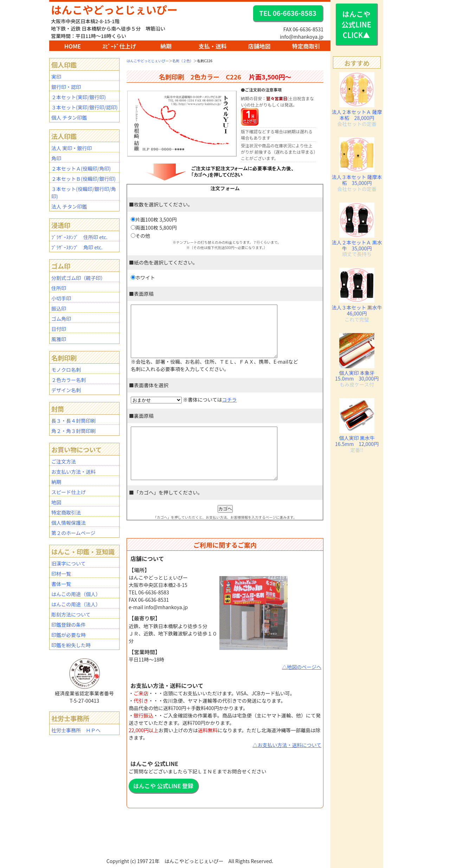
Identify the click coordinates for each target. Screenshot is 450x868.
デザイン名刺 (66, 390)
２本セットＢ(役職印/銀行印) (83, 179)
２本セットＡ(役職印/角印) (81, 168)
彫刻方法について (71, 614)
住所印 (59, 288)
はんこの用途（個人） (76, 594)
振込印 (59, 308)
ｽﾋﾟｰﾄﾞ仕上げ (119, 46)
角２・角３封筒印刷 (73, 431)
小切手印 (61, 298)
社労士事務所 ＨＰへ (76, 730)
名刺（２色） (183, 61)
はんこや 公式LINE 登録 (163, 807)
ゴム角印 (61, 319)
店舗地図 (259, 46)
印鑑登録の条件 (69, 625)
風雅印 (59, 339)
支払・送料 (213, 46)
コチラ (229, 410)
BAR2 (189, 865)
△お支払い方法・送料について (287, 766)
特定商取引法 (66, 512)
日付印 (59, 329)
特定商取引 (306, 46)
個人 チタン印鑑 (69, 117)
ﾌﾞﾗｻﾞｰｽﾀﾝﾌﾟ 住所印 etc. (79, 237)
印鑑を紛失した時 (71, 645)
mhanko (191, 865)
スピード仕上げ (69, 492)
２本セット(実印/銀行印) (79, 97)
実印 (56, 77)
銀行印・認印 (66, 87)
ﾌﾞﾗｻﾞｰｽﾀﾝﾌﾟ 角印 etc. (77, 247)
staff (192, 865)
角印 (56, 158)
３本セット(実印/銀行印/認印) (84, 107)
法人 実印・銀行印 (72, 148)
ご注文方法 (64, 461)
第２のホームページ (73, 533)
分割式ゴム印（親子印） (78, 278)
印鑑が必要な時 (69, 635)
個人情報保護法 (69, 523)
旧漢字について (69, 563)
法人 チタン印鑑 (69, 206)
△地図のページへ (302, 688)
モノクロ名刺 (66, 370)
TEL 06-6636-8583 (288, 13)
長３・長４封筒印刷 (73, 421)
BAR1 (188, 865)
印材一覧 (61, 574)
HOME (73, 46)
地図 (56, 502)
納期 (166, 46)
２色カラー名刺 (69, 380)
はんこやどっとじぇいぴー (114, 9)
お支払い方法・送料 (73, 472)
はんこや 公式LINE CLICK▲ (356, 24)
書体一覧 (61, 584)
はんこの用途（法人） (76, 604)
